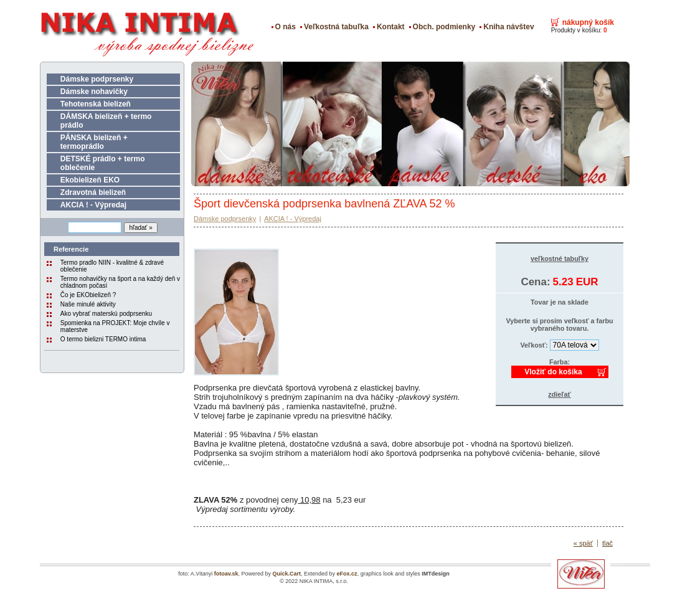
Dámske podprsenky (97, 79)
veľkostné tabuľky (560, 258)
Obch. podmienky (444, 27)
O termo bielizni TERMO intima (103, 339)
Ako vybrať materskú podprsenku (106, 314)
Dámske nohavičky (94, 92)
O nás (286, 27)
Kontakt (391, 27)
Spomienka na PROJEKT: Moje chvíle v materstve (115, 326)
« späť (583, 543)
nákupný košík (588, 22)
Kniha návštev (508, 27)
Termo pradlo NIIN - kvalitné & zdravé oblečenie (112, 266)
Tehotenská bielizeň (96, 104)
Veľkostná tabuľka (336, 27)
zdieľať (559, 394)
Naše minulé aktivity (88, 304)
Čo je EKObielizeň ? (88, 295)
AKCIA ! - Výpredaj (93, 205)
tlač (607, 543)
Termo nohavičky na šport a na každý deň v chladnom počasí (120, 282)
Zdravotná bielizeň (93, 192)
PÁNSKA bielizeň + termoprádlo (94, 142)
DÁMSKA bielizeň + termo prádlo (106, 121)
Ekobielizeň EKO (90, 180)
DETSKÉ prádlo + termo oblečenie (103, 163)
